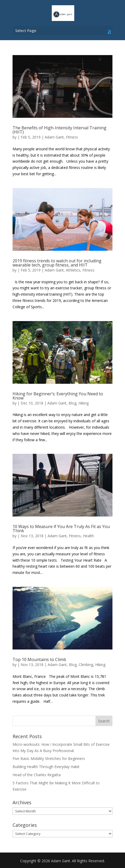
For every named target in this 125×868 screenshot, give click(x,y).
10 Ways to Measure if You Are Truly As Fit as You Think (61, 529)
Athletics (73, 270)
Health (88, 536)
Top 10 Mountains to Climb (39, 659)
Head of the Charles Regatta (37, 775)
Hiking (84, 403)
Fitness (72, 137)
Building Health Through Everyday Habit (46, 767)
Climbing (86, 665)
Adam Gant (54, 137)
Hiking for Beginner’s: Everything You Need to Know (58, 396)
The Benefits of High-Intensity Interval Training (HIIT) (59, 130)
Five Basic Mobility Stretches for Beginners (49, 758)
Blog (72, 403)
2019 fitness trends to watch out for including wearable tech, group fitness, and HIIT (57, 263)
